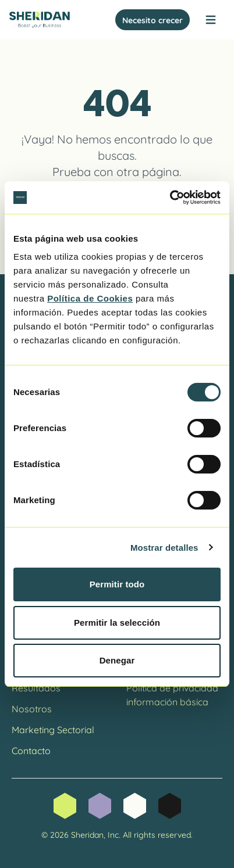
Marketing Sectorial (53, 729)
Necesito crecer (153, 19)
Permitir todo (117, 584)
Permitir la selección (117, 623)
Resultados (36, 687)
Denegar (117, 660)
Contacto (31, 750)
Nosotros (32, 708)
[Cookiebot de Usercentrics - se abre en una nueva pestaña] (170, 198)
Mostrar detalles (164, 548)
